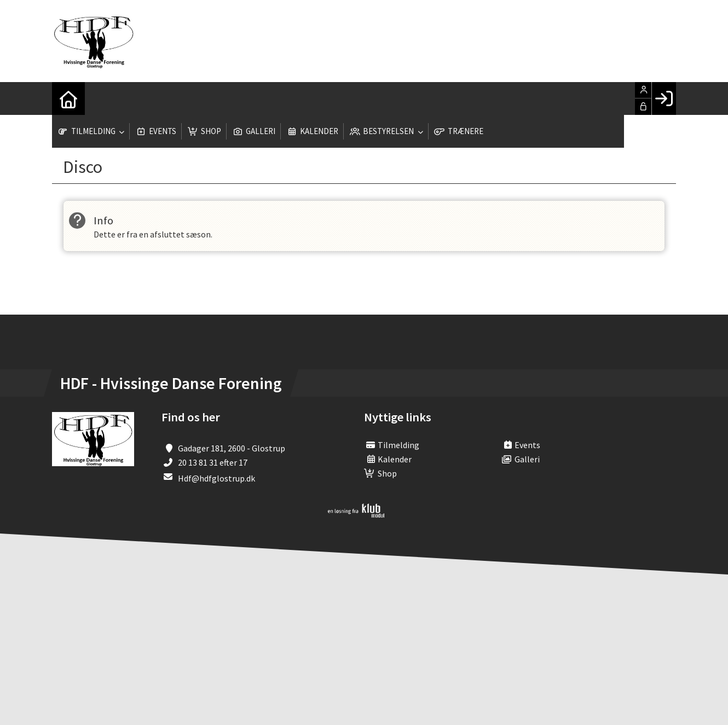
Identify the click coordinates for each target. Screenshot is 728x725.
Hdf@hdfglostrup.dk (216, 478)
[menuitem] (68, 98)
